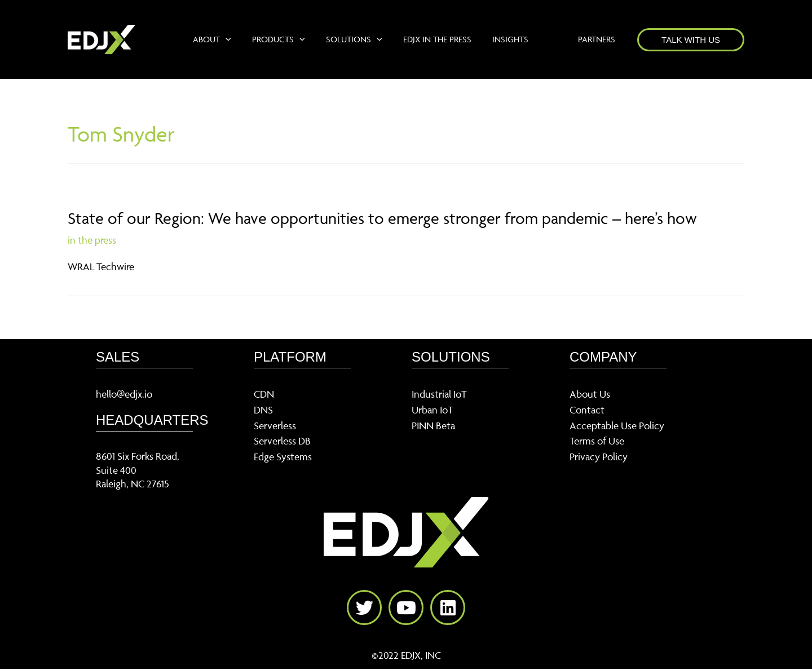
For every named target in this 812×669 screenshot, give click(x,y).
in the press (92, 240)
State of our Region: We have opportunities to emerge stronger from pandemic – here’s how (382, 218)
